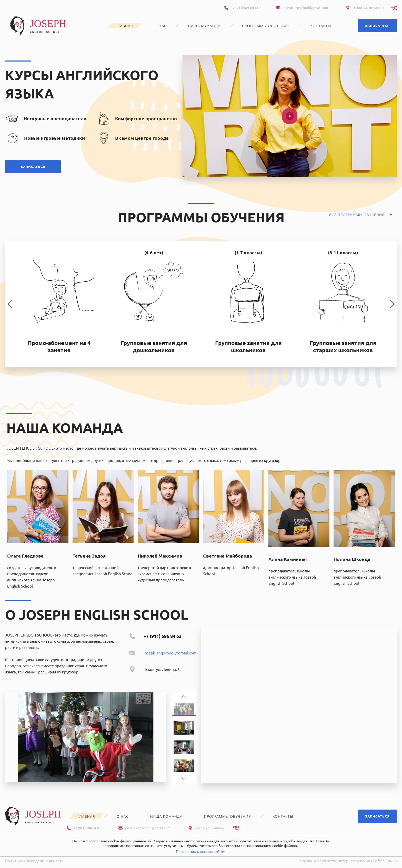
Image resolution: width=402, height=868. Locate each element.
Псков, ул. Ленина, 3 (368, 8)
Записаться (377, 26)
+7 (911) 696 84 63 (245, 8)
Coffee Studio (385, 861)
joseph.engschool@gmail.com (305, 8)
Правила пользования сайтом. (201, 851)
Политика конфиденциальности (34, 861)
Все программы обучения (357, 215)
